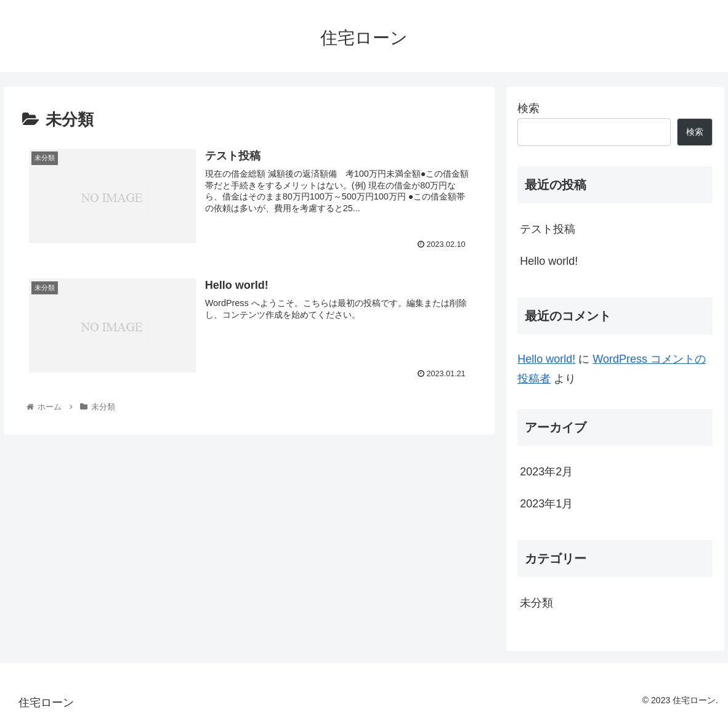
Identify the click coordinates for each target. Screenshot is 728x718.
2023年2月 (546, 472)
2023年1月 (546, 504)
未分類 (536, 603)
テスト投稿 (548, 229)
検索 (528, 108)
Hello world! (549, 261)
